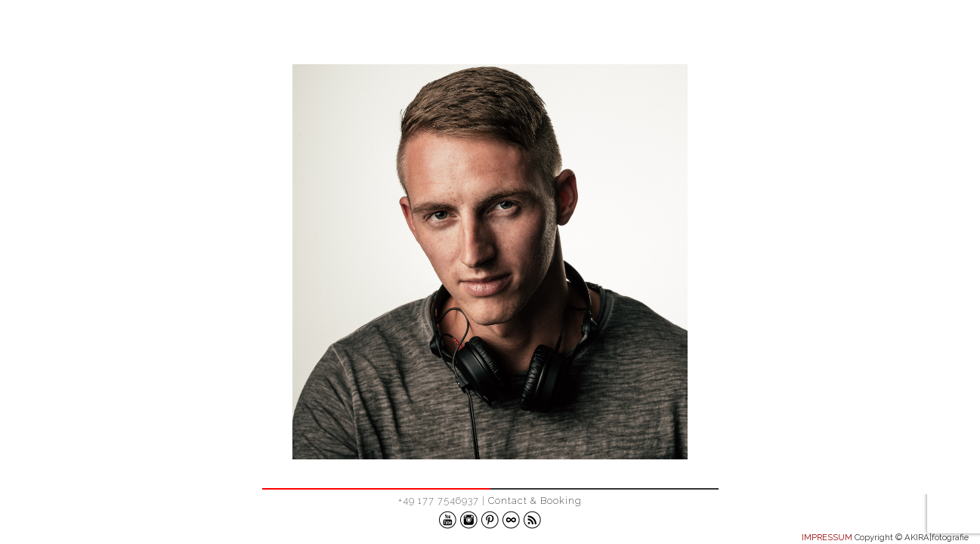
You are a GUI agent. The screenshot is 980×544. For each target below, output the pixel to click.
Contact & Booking (535, 501)
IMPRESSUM (827, 537)
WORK (858, 33)
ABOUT (926, 33)
